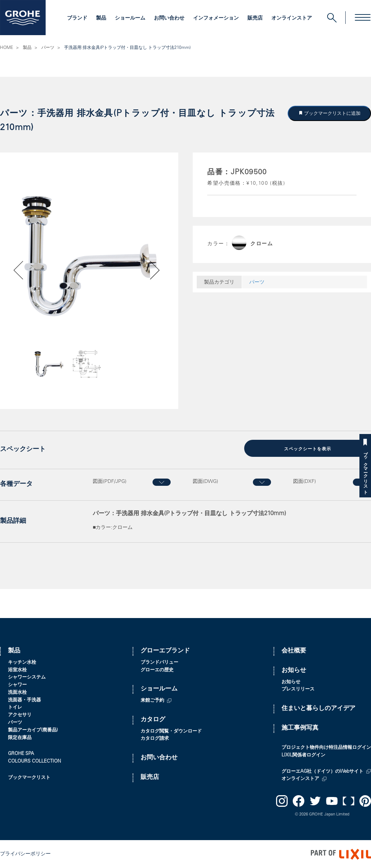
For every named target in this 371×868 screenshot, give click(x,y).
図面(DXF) (305, 481)
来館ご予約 (152, 700)
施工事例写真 (300, 728)
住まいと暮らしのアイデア (318, 708)
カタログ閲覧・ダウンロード (171, 731)
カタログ (153, 720)
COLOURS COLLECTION (34, 761)
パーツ (48, 48)
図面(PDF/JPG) (110, 481)
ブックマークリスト (365, 470)
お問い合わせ (169, 18)
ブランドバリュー (159, 662)
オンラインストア (292, 18)
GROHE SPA (21, 754)
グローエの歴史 (157, 670)
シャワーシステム (27, 677)
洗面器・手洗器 (24, 700)
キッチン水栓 (22, 662)
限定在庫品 (20, 737)
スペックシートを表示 (308, 449)
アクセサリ (20, 715)
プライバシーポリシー (25, 854)
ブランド (77, 18)
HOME (7, 48)
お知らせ (294, 670)
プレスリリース (298, 689)
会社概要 (294, 651)
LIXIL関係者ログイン (303, 755)
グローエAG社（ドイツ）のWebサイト (322, 771)
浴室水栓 (17, 670)
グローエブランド (165, 651)
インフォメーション (216, 18)
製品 (101, 18)
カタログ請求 (155, 738)
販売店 (255, 18)
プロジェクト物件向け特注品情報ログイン (326, 748)
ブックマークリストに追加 (332, 113)
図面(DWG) (205, 481)
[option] (89, 256)
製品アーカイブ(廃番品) (33, 730)
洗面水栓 (17, 692)
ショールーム (130, 18)
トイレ (15, 707)
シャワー (17, 685)
